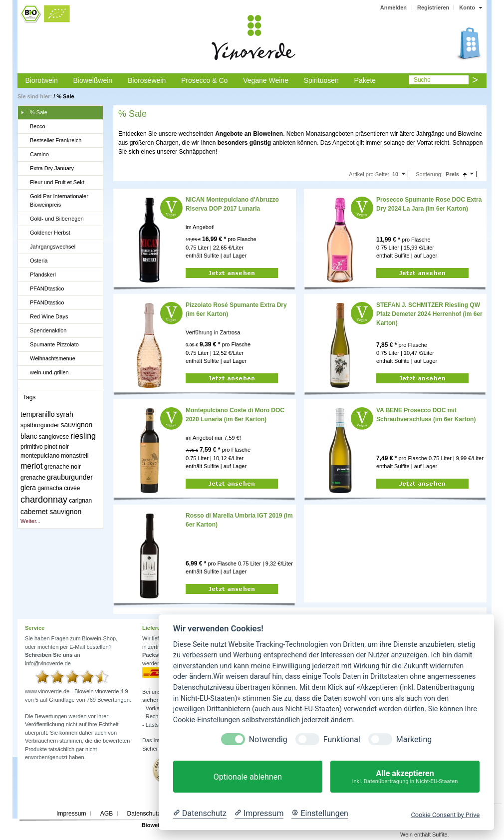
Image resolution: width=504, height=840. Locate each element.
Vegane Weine (266, 80)
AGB (107, 814)
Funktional (342, 739)
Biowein (152, 825)
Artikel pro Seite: (369, 174)
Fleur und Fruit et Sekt (52, 183)
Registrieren (433, 7)
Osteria (34, 261)
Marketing (414, 739)
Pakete (365, 80)
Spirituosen (321, 80)
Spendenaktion (43, 331)
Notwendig (268, 739)
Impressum (71, 814)
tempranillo (37, 414)
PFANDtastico (42, 289)
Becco (33, 127)
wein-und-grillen (45, 373)
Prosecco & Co (204, 80)
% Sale (65, 96)
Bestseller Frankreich (51, 141)
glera (28, 488)
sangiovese (54, 437)
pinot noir (57, 447)
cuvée (72, 488)
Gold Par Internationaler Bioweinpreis (54, 200)
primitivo (32, 447)
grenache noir (63, 467)
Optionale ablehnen (248, 777)
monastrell (75, 456)
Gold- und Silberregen (52, 219)
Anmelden (393, 7)
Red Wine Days (44, 317)
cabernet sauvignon (51, 512)
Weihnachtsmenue (48, 359)
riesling (83, 436)
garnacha (50, 488)
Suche (422, 80)
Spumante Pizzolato (50, 345)
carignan (80, 501)
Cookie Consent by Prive (445, 815)
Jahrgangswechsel (48, 247)
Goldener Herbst (45, 233)
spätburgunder (40, 425)
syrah (65, 414)
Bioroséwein (147, 80)
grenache (33, 478)
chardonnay (44, 500)
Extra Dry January (47, 169)
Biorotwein (41, 80)
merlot (31, 466)
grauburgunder (70, 477)
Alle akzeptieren (405, 777)
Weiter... (30, 521)
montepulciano (40, 456)
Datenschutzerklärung (156, 814)
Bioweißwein (93, 80)
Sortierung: (429, 174)
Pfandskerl (38, 275)
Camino (35, 155)
